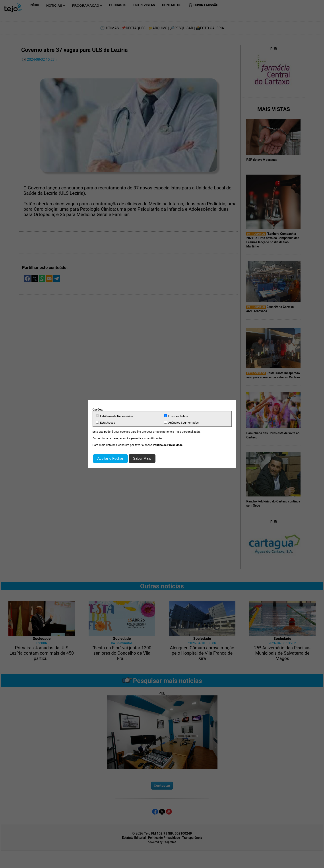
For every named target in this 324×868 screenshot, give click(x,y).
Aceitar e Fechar (110, 458)
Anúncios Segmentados (181, 422)
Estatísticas (106, 422)
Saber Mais (142, 458)
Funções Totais (176, 416)
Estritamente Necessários (114, 416)
